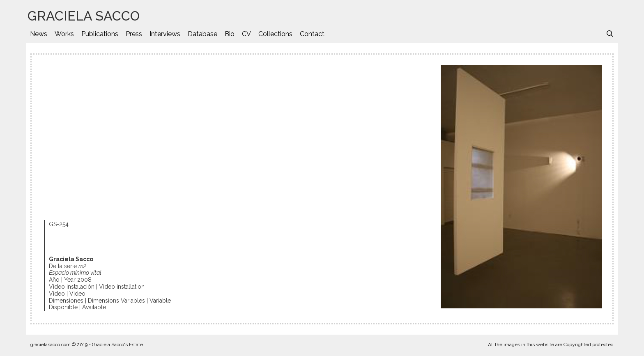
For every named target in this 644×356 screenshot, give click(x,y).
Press (134, 34)
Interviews (165, 34)
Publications (100, 34)
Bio (230, 34)
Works (64, 34)
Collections (275, 34)
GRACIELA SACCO (84, 16)
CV (246, 34)
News (39, 34)
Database (202, 34)
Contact (312, 34)
